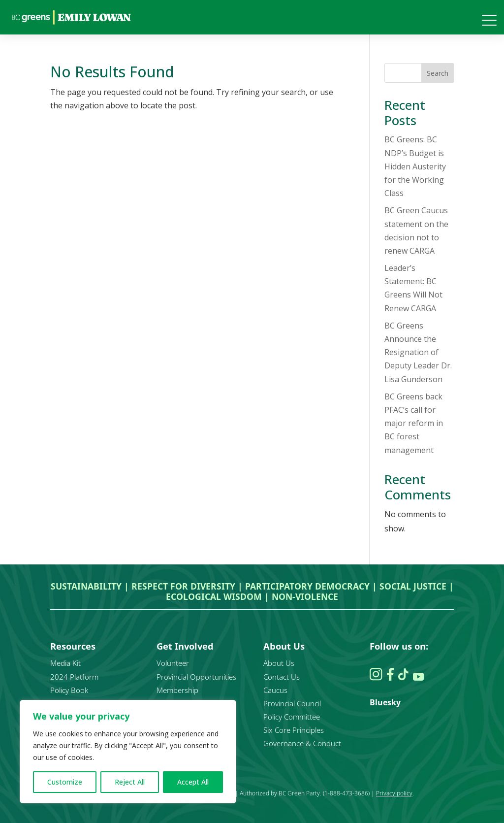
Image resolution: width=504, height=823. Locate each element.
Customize (65, 782)
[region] (128, 752)
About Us (279, 663)
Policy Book (69, 690)
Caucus (275, 690)
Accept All (193, 782)
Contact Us (282, 677)
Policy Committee (292, 717)
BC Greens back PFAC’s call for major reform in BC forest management (414, 423)
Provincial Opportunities (196, 677)
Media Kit (65, 663)
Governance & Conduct (302, 743)
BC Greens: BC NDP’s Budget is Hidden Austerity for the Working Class (415, 166)
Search (438, 73)
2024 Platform (74, 677)
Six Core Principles (294, 730)
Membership (177, 690)
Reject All (130, 782)
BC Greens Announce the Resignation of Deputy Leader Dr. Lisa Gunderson (418, 352)
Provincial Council (292, 703)
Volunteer (173, 663)
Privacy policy (394, 793)
